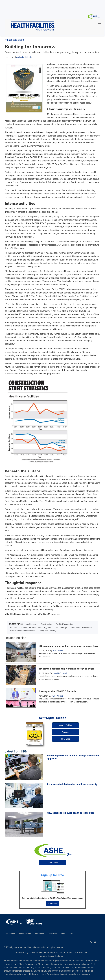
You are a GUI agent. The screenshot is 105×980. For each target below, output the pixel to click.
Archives (65, 732)
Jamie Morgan (57, 696)
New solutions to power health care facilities (71, 813)
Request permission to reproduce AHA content (69, 974)
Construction (46, 624)
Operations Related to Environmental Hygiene (31, 628)
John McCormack (60, 673)
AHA (71, 934)
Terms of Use (81, 953)
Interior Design (61, 628)
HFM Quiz (65, 739)
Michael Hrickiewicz (24, 57)
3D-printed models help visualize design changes (67, 669)
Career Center (53, 863)
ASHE (63, 934)
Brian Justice (58, 651)
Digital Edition (53, 718)
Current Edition (65, 725)
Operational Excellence (81, 628)
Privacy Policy (21, 953)
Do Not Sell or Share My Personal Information (52, 953)
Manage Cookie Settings (51, 956)
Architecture (32, 624)
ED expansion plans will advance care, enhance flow (68, 646)
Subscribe (52, 904)
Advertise (53, 934)
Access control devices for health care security (72, 784)
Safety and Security (47, 631)
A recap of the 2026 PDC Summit (57, 691)
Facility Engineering (64, 624)
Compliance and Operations (23, 631)
